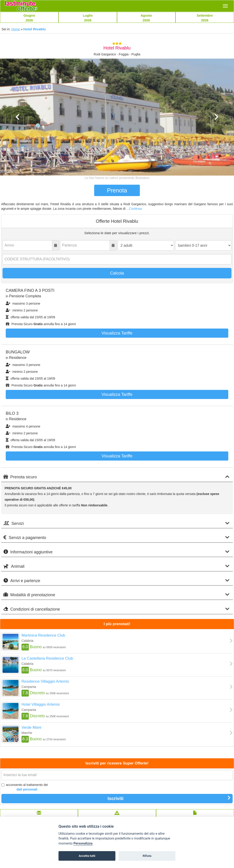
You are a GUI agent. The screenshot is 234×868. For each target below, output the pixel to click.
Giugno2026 (29, 18)
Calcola (117, 273)
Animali (116, 566)
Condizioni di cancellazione (116, 609)
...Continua (134, 209)
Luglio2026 (88, 18)
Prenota (117, 190)
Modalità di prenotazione (116, 595)
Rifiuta (147, 856)
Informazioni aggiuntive (116, 552)
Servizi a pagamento (116, 538)
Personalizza (83, 843)
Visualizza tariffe (117, 333)
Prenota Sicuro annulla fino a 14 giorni (41, 324)
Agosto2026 (146, 18)
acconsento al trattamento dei (25, 787)
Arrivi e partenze (116, 581)
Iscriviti (169, 798)
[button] (18, 144)
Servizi (116, 523)
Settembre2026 (205, 18)
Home (16, 29)
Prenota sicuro (116, 477)
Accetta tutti (87, 856)
